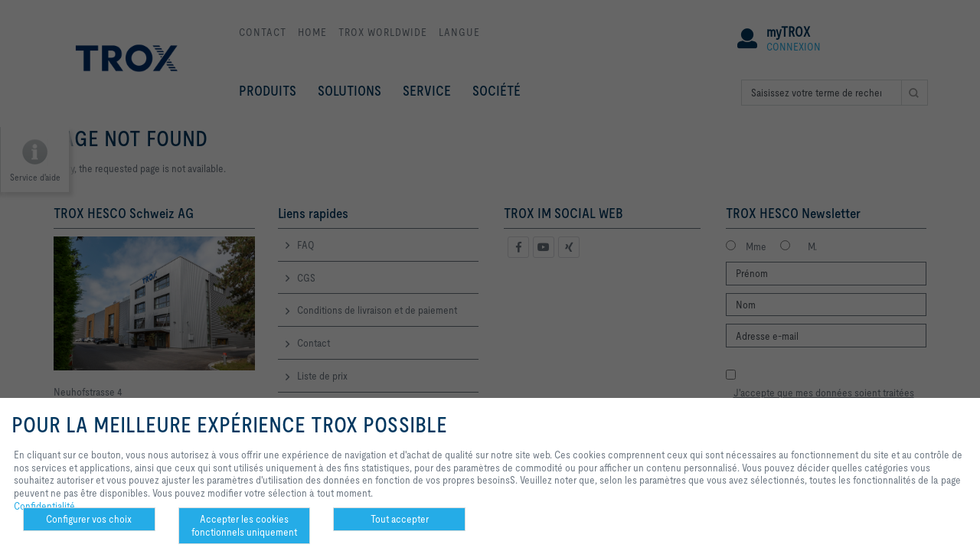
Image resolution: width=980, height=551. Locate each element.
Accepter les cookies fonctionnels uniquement (244, 525)
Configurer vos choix (89, 519)
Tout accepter (400, 519)
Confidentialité (44, 506)
